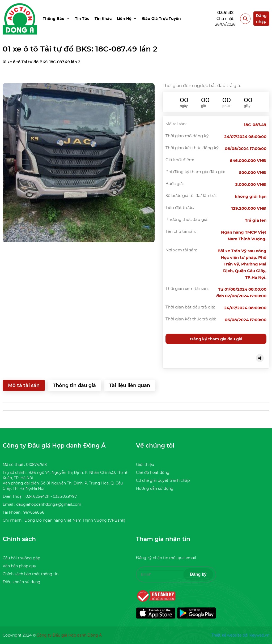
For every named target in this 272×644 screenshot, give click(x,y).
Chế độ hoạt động (153, 473)
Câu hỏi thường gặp (21, 558)
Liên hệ (127, 19)
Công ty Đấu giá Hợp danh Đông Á (69, 635)
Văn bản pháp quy (19, 566)
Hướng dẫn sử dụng (155, 488)
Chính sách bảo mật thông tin (31, 574)
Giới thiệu (145, 465)
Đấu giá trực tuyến (161, 19)
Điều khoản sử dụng (22, 582)
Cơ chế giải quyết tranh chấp (163, 480)
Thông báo (56, 19)
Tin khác (103, 19)
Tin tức (82, 19)
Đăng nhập (261, 19)
